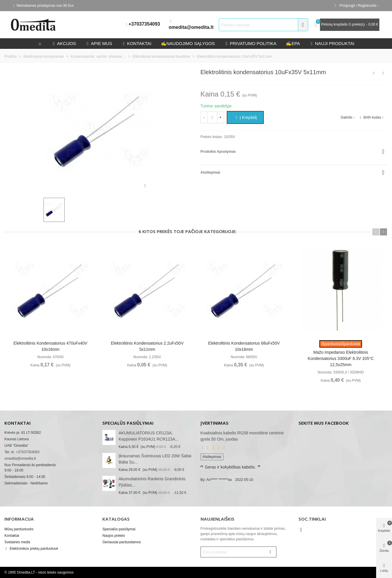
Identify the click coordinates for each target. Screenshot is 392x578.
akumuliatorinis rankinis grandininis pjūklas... (152, 482)
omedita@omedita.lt (191, 27)
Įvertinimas (215, 423)
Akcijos (64, 43)
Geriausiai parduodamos (122, 542)
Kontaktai (12, 536)
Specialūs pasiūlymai (128, 423)
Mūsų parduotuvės (19, 529)
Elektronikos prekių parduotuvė (31, 549)
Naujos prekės (114, 536)
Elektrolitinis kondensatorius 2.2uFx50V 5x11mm (147, 346)
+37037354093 (144, 24)
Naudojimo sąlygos (188, 43)
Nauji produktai (332, 43)
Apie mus (99, 43)
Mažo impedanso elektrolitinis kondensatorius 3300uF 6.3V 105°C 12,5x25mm (341, 358)
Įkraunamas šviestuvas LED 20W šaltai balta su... (155, 459)
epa (293, 43)
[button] (376, 232)
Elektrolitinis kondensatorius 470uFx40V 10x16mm (50, 346)
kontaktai (136, 43)
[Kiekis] (212, 117)
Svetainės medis (17, 542)
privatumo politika (250, 43)
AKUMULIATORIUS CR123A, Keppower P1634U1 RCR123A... (149, 436)
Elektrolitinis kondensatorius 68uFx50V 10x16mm (244, 346)
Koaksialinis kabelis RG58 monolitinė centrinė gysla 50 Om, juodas (242, 436)
